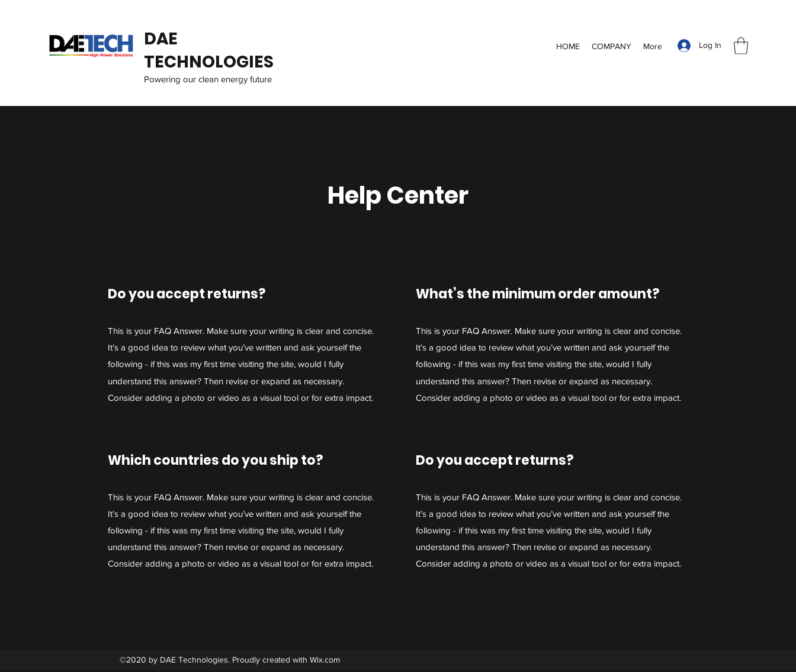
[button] (741, 46)
